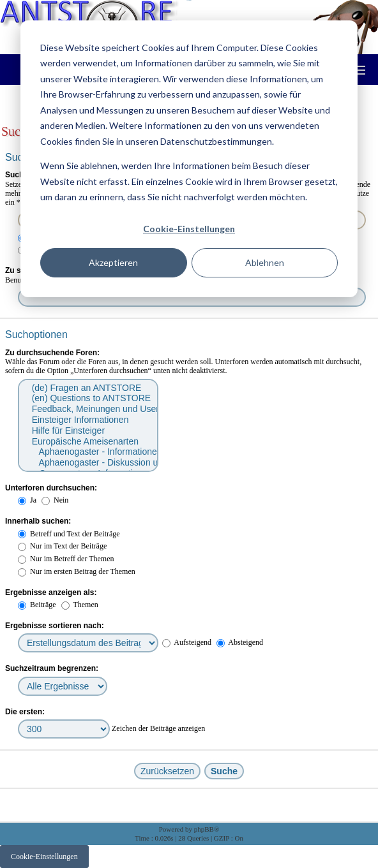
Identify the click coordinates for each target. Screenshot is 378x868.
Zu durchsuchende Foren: (52, 353)
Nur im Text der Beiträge (62, 546)
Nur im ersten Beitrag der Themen (77, 571)
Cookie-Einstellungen (189, 229)
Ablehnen (265, 262)
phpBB (204, 829)
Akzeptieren (113, 262)
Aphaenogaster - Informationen (87, 452)
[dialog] (189, 159)
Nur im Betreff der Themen (66, 559)
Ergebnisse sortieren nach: (55, 626)
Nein (55, 500)
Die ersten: (25, 712)
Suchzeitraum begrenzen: (52, 668)
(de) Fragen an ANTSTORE (87, 388)
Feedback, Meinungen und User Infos (87, 409)
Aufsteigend (187, 642)
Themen (80, 605)
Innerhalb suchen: (38, 521)
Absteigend (240, 642)
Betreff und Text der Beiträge (69, 534)
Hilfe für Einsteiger (87, 431)
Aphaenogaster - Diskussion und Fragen (87, 463)
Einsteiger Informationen (87, 420)
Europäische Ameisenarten (87, 442)
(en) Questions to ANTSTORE (87, 398)
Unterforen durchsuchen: (51, 488)
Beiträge (37, 605)
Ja (27, 500)
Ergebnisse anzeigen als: (51, 592)
